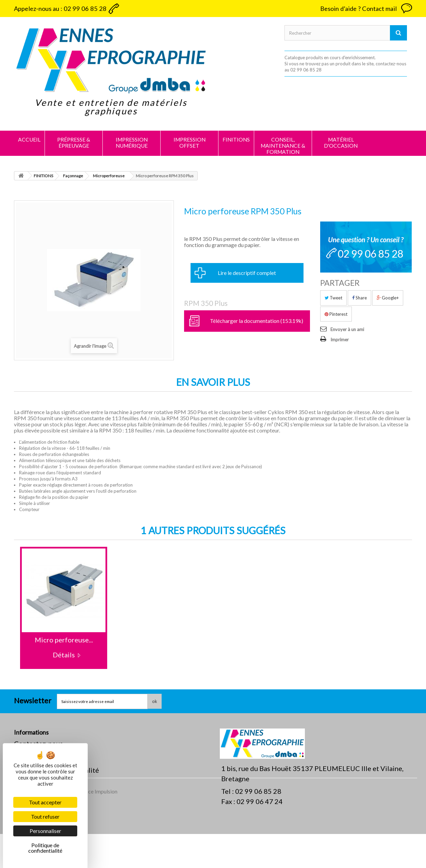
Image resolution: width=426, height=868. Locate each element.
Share (359, 298)
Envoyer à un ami (347, 329)
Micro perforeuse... (64, 640)
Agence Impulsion (97, 825)
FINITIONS (236, 140)
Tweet (333, 298)
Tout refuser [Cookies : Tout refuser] (45, 816)
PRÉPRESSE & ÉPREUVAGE (74, 143)
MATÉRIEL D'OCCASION (341, 143)
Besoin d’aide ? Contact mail (358, 9)
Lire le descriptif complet (247, 273)
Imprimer (340, 340)
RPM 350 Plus (206, 303)
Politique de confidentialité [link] (45, 848)
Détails (64, 655)
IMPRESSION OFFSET (190, 143)
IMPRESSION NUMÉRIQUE (132, 143)
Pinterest (336, 314)
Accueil (29, 140)
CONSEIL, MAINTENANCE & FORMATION (283, 146)
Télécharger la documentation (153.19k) (257, 321)
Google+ (388, 298)
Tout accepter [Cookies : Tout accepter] (45, 802)
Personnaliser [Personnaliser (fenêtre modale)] (45, 831)
